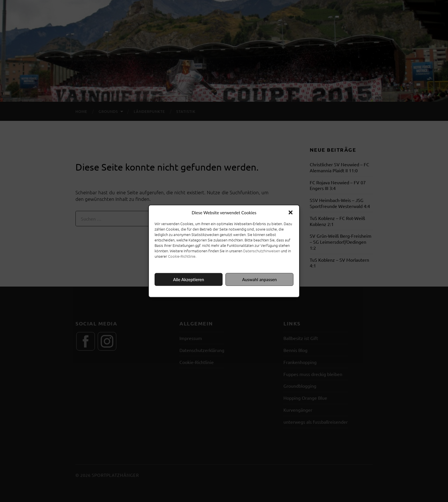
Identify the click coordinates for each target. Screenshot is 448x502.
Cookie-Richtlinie (182, 256)
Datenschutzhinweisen (262, 250)
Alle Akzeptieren (189, 279)
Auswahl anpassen (259, 279)
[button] (291, 212)
